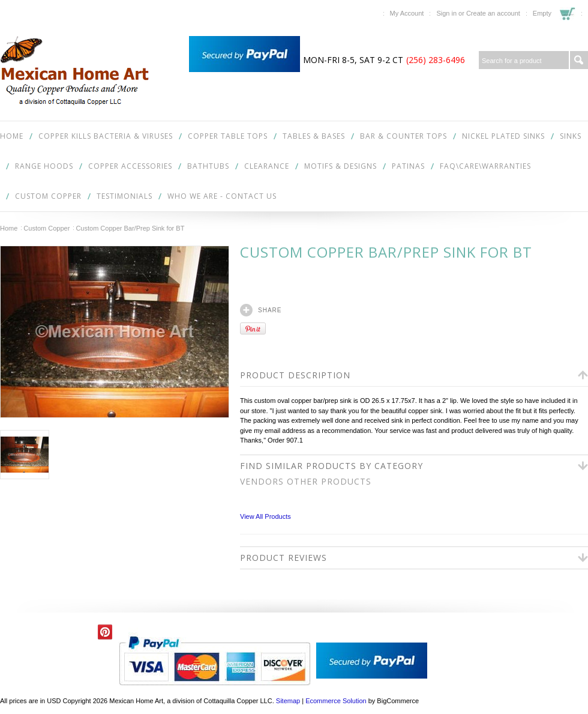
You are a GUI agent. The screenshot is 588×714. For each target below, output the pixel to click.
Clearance (267, 166)
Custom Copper (48, 196)
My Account (407, 13)
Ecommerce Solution (336, 701)
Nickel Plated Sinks (503, 136)
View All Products (265, 516)
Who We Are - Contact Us (222, 196)
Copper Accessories (130, 166)
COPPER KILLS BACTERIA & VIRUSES (106, 136)
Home (9, 228)
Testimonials (124, 196)
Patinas (408, 166)
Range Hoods (44, 166)
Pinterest (105, 632)
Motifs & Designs (340, 166)
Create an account (493, 13)
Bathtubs (208, 166)
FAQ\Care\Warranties (485, 166)
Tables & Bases (314, 136)
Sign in (446, 13)
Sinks (571, 136)
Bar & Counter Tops (403, 136)
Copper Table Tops (228, 136)
